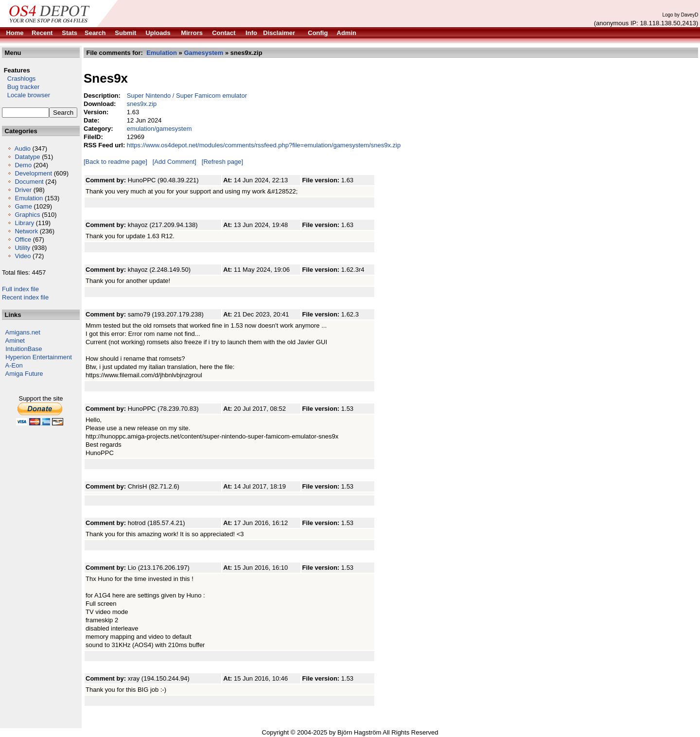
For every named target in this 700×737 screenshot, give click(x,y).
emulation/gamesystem (159, 129)
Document (29, 182)
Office (23, 239)
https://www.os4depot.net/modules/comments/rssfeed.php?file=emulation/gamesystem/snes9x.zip (264, 145)
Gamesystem (203, 53)
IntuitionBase (24, 349)
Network (26, 231)
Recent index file (25, 297)
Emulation (29, 198)
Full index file (20, 289)
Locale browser (26, 95)
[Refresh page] (222, 162)
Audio (23, 149)
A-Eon (14, 365)
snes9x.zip (142, 104)
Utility (22, 248)
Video (23, 256)
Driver (23, 190)
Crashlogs (19, 79)
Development (33, 173)
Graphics (27, 215)
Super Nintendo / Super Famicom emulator (187, 96)
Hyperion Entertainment (39, 357)
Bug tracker (21, 87)
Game (23, 206)
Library (24, 223)
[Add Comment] (175, 162)
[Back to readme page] (115, 162)
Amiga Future (24, 374)
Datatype (27, 157)
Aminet (15, 341)
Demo (23, 165)
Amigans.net (23, 332)
